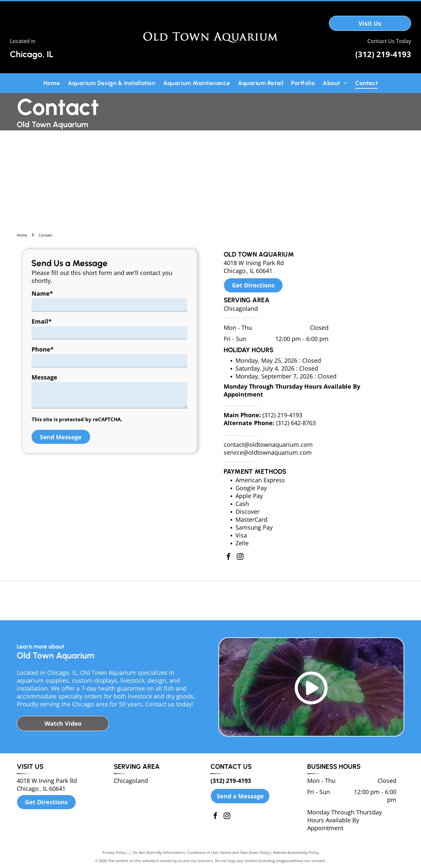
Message (44, 377)
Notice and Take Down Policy (245, 852)
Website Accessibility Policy (296, 852)
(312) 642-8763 (296, 423)
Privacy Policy (114, 852)
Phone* (43, 349)
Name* (42, 293)
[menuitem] (52, 83)
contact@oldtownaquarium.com (268, 445)
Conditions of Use (202, 852)
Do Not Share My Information (158, 852)
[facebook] (229, 557)
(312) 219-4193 (383, 54)
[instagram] (240, 557)
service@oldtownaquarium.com (268, 452)
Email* (42, 321)
